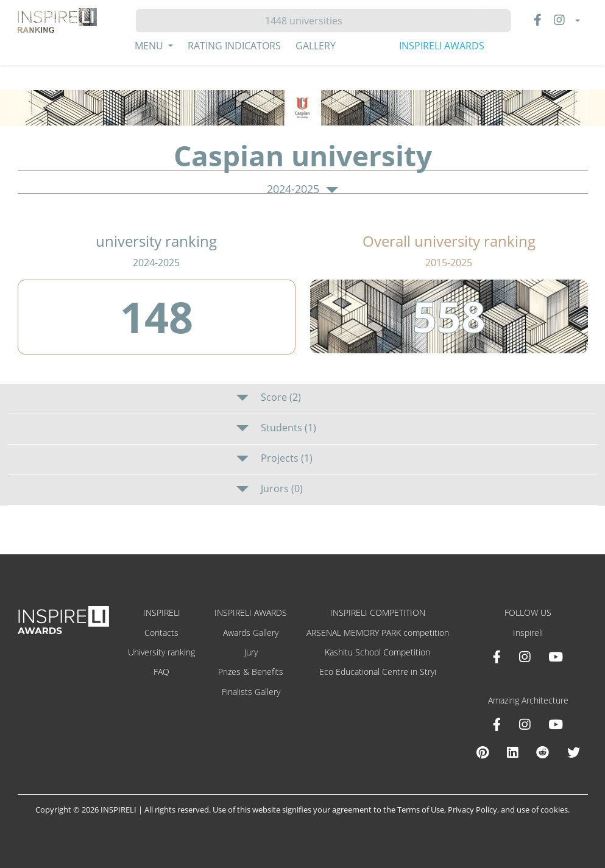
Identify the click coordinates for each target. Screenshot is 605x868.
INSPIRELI (162, 612)
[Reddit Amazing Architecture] (543, 752)
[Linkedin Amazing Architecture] (512, 752)
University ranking (161, 652)
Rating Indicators (234, 46)
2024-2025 (302, 189)
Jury (251, 652)
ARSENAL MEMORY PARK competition (378, 633)
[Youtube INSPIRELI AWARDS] (556, 657)
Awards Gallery (251, 633)
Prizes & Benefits (251, 672)
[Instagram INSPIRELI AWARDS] (525, 657)
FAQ (161, 672)
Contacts (161, 633)
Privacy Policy (472, 810)
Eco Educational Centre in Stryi (378, 672)
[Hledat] (309, 21)
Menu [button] (150, 46)
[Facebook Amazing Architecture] (497, 724)
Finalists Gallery (251, 692)
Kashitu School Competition (377, 652)
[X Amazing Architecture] (574, 752)
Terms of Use (421, 810)
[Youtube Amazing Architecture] (556, 724)
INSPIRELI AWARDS (442, 46)
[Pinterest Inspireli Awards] (483, 752)
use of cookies (542, 810)
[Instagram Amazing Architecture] (525, 724)
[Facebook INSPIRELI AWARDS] (497, 657)
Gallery (316, 46)
